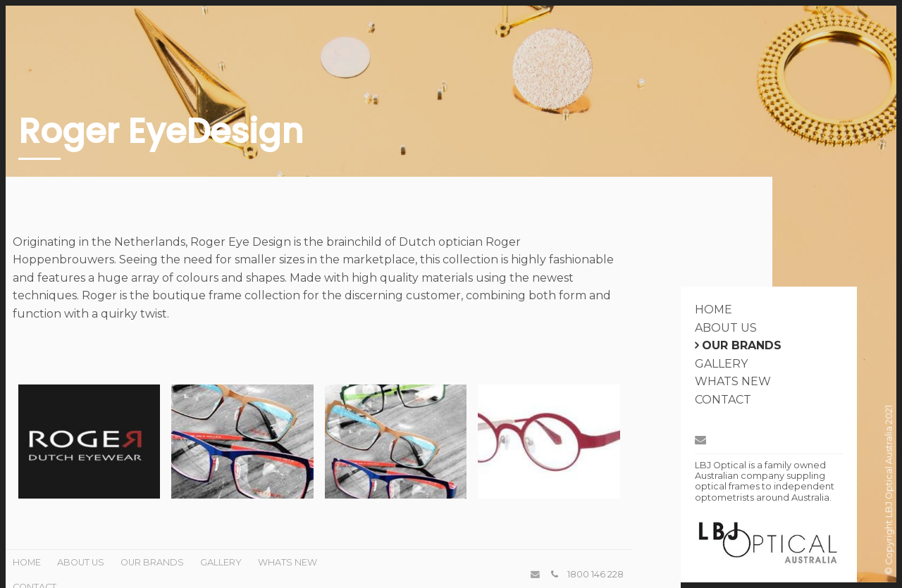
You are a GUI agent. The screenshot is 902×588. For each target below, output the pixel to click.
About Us (726, 328)
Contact (723, 400)
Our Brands (742, 345)
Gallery (721, 364)
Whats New (733, 381)
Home (713, 309)
